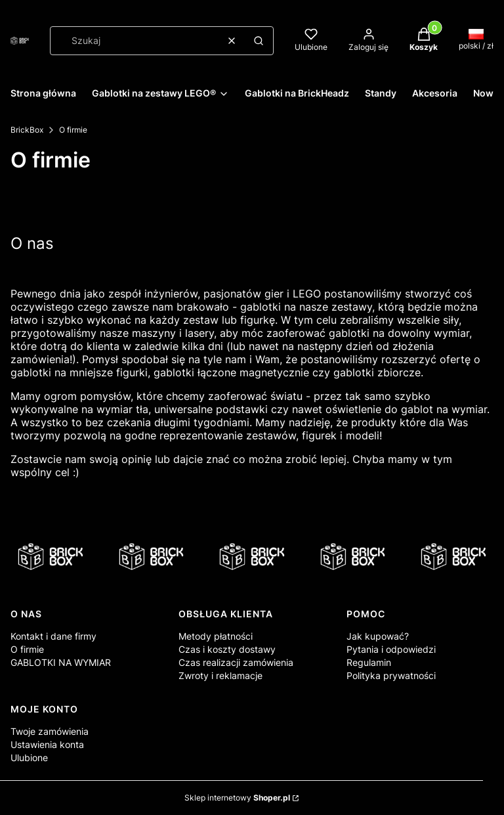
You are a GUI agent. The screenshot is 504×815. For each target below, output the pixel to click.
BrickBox (27, 130)
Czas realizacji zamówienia (236, 662)
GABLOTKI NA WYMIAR (61, 662)
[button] (259, 41)
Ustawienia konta (47, 744)
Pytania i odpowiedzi (391, 649)
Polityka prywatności (391, 675)
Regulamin (369, 662)
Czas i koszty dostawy (227, 649)
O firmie (27, 649)
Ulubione (29, 758)
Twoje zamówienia (50, 731)
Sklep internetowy (237, 798)
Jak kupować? (378, 636)
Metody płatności (216, 636)
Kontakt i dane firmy (53, 636)
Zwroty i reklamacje (220, 675)
